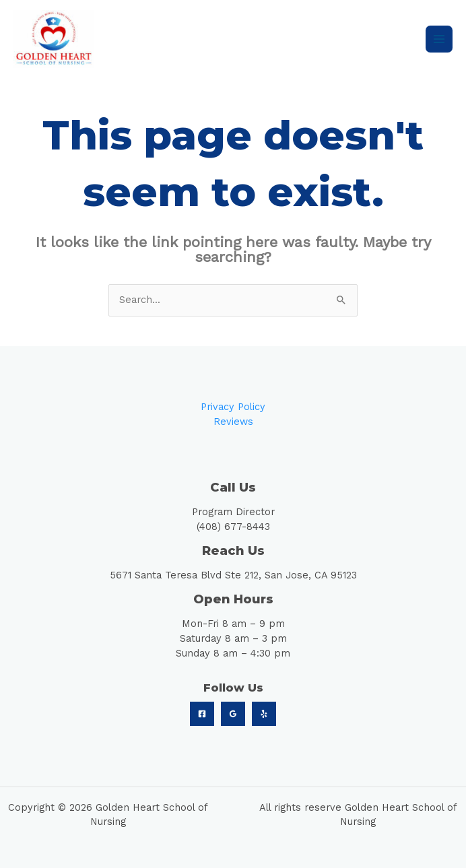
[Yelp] (264, 714)
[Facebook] (202, 714)
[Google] (233, 714)
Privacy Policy (233, 407)
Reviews (233, 422)
